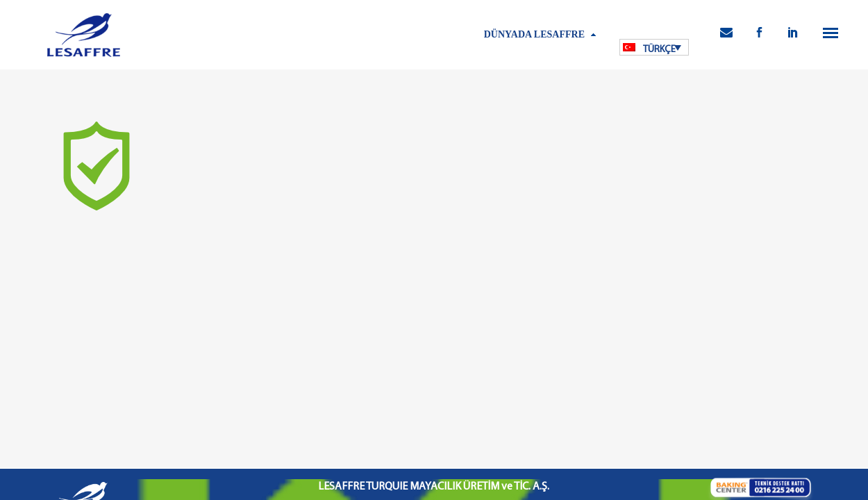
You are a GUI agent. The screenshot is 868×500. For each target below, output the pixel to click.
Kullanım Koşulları (276, 415)
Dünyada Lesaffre (534, 34)
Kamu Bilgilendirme (555, 415)
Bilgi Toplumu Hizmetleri (466, 415)
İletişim (612, 415)
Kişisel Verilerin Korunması (365, 415)
